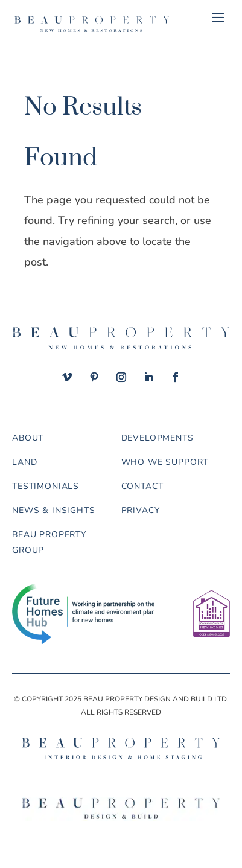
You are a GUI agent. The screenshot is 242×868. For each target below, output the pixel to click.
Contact (142, 486)
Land (24, 462)
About (28, 438)
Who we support (165, 462)
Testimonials (46, 486)
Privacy (141, 510)
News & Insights (54, 510)
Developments (158, 438)
